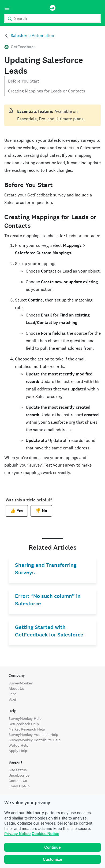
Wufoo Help (18, 745)
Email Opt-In (19, 786)
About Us (16, 688)
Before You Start (24, 81)
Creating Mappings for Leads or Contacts (47, 91)
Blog (12, 699)
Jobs (13, 694)
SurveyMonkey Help (25, 718)
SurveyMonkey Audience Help (33, 735)
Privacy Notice (17, 834)
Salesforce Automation (32, 36)
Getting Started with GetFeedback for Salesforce (49, 631)
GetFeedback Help (24, 724)
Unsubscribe (19, 775)
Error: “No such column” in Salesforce (48, 600)
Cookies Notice (45, 834)
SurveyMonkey (21, 683)
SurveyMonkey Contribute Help (35, 740)
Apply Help (18, 751)
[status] (52, 115)
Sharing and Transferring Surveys (46, 569)
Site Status (18, 770)
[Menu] (7, 8)
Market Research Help (27, 729)
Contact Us (18, 781)
